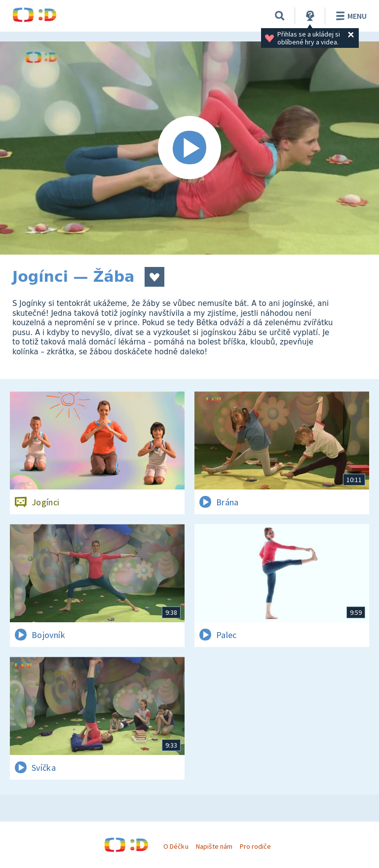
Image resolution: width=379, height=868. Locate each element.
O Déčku (176, 846)
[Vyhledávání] (280, 16)
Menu (350, 16)
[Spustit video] (189, 148)
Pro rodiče (255, 846)
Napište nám (214, 846)
